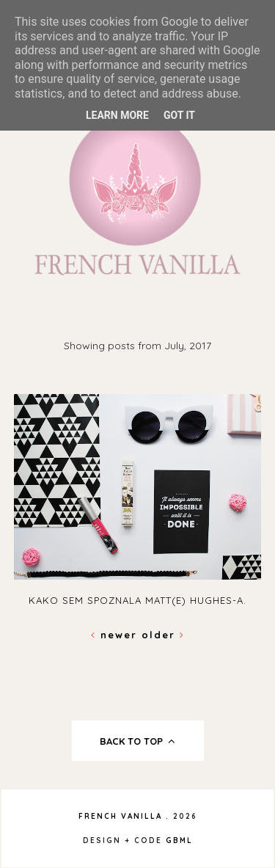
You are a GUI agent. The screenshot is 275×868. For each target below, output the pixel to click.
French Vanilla (120, 816)
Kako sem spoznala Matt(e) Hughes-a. (137, 600)
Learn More (117, 115)
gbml (179, 840)
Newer (116, 635)
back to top (137, 741)
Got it (179, 115)
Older (163, 635)
